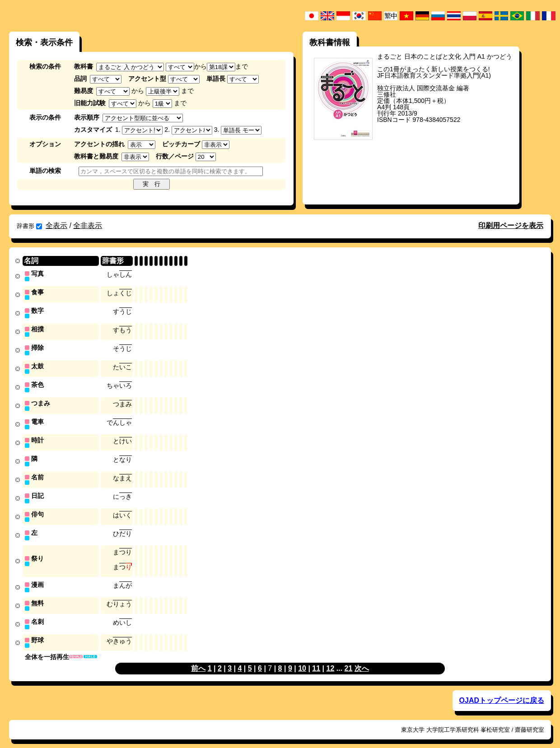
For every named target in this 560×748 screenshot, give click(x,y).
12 (331, 659)
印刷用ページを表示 (511, 225)
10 (302, 659)
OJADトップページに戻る (502, 691)
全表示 (56, 225)
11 (316, 659)
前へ (198, 659)
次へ (362, 659)
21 (349, 659)
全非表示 (88, 225)
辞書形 (29, 226)
